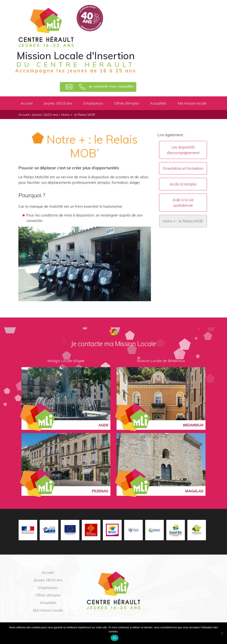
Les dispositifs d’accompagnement (183, 150)
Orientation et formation (183, 168)
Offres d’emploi (126, 103)
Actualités (158, 103)
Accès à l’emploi (183, 184)
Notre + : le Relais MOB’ (183, 221)
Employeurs (93, 103)
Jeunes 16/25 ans (58, 103)
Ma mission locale (192, 103)
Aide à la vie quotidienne (183, 203)
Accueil (26, 103)
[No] (222, 633)
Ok (114, 638)
